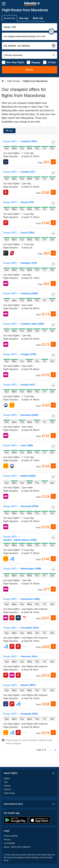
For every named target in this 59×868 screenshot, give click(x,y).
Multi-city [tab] (38, 18)
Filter (10, 131)
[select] (53, 162)
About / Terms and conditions (17, 847)
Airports (7, 789)
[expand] (53, 142)
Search (30, 70)
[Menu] (4, 4)
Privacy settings (11, 836)
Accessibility (9, 843)
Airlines (7, 786)
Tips (6, 782)
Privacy (7, 840)
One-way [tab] (24, 18)
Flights (7, 778)
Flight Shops (9, 793)
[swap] (51, 31)
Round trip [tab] (9, 18)
